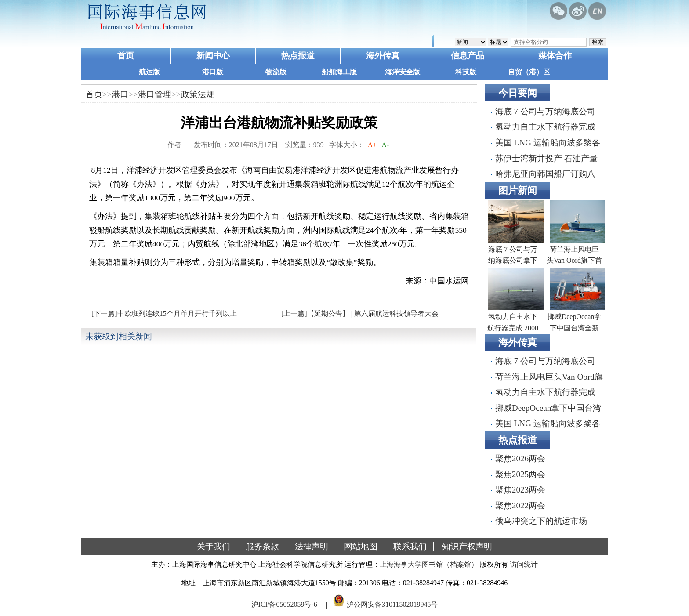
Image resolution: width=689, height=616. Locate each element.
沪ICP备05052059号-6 (284, 604)
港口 (120, 94)
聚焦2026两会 (520, 458)
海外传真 (383, 56)
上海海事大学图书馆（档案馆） (429, 564)
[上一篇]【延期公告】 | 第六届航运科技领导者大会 (360, 313)
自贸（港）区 (529, 72)
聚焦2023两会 (520, 490)
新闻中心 (213, 56)
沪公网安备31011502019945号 (392, 604)
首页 (126, 56)
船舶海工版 (339, 72)
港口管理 (155, 94)
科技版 (466, 72)
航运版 (149, 72)
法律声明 (312, 546)
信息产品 (468, 56)
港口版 (213, 72)
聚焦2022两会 (520, 505)
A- (385, 145)
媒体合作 (555, 56)
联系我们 (410, 546)
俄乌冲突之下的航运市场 (541, 521)
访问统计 (524, 564)
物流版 (276, 72)
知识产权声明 (467, 546)
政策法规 (198, 94)
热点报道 (298, 56)
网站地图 (361, 546)
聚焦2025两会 (520, 474)
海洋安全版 (403, 72)
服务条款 (262, 546)
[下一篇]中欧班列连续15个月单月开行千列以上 (164, 313)
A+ (372, 145)
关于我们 (214, 546)
